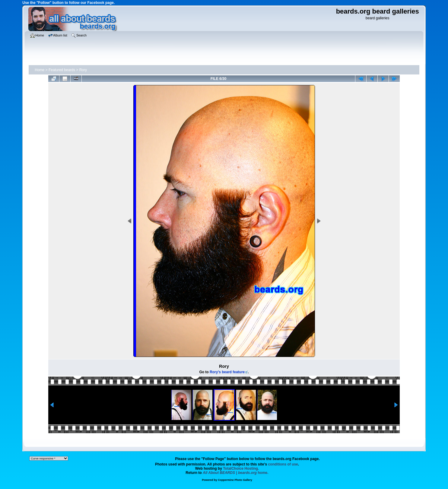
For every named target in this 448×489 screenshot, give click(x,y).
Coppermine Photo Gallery (235, 480)
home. (236, 473)
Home (40, 70)
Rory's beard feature (227, 372)
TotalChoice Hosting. (241, 468)
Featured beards (62, 70)
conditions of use (283, 464)
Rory (83, 70)
